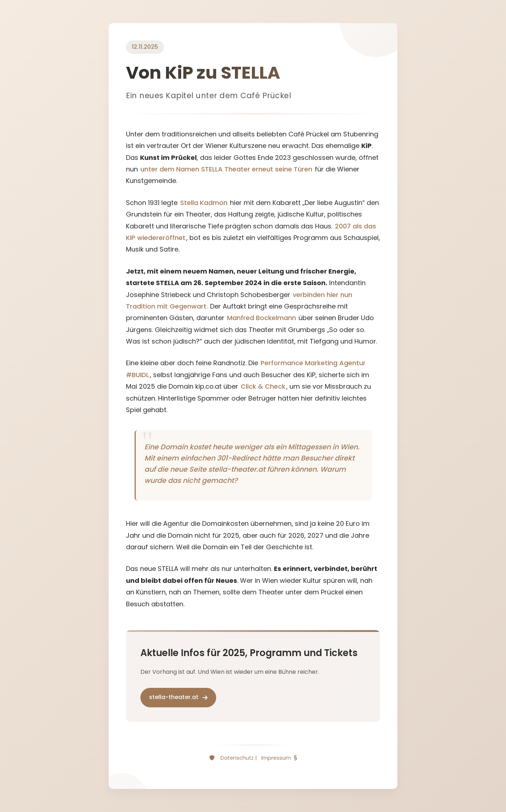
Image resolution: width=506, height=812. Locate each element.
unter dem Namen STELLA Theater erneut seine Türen (226, 169)
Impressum (276, 758)
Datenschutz (237, 758)
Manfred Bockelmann (261, 318)
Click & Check (263, 386)
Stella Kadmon (204, 203)
